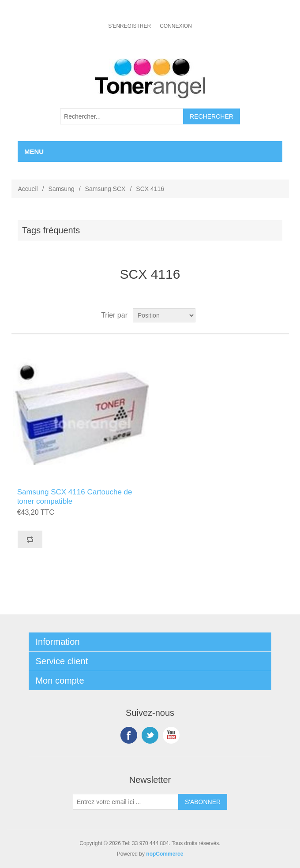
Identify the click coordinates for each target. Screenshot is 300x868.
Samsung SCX (105, 189)
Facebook (129, 735)
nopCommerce (165, 854)
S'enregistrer (129, 26)
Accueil (28, 189)
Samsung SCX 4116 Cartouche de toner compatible (75, 496)
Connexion (176, 26)
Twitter (150, 735)
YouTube (171, 735)
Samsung (62, 189)
